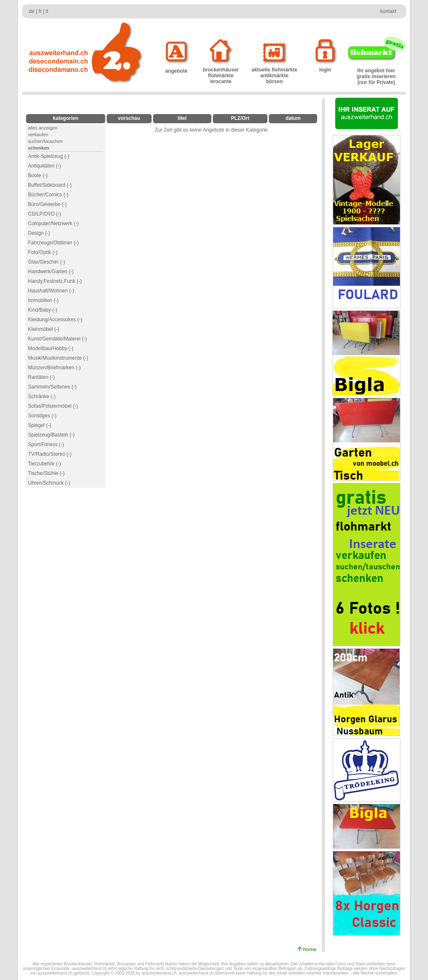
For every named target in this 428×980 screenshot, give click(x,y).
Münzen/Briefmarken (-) (54, 368)
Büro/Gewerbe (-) (47, 204)
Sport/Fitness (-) (46, 444)
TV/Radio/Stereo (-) (50, 454)
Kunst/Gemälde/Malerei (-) (57, 339)
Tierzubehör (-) (45, 464)
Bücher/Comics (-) (48, 195)
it (47, 11)
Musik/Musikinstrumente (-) (58, 358)
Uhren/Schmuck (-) (49, 483)
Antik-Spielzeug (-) (49, 156)
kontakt (389, 11)
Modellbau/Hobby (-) (51, 348)
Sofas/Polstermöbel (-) (53, 406)
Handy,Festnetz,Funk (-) (55, 281)
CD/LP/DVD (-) (45, 214)
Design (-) (39, 233)
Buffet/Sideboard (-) (50, 185)
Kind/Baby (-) (43, 310)
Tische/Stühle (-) (46, 473)
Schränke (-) (42, 396)
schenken (39, 148)
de (32, 11)
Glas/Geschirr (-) (47, 262)
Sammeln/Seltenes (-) (52, 387)
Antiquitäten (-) (45, 166)
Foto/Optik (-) (43, 252)
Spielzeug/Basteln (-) (51, 435)
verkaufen (38, 135)
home (311, 950)
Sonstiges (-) (42, 416)
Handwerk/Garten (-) (51, 272)
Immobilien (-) (43, 300)
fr (40, 11)
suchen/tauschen (45, 141)
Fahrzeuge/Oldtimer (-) (53, 243)
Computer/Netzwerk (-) (53, 223)
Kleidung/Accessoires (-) (55, 320)
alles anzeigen (43, 128)
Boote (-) (38, 175)
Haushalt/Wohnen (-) (51, 291)
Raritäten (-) (41, 377)
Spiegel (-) (39, 425)
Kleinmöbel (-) (44, 329)
